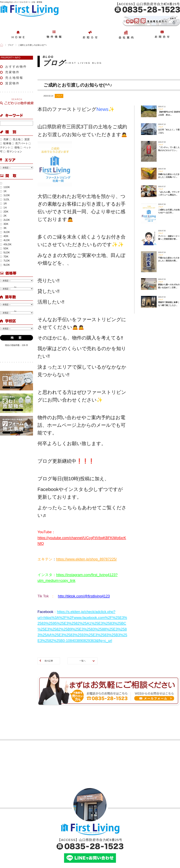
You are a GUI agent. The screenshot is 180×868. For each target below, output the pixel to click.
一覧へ (82, 617)
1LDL (5, 199)
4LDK (5, 240)
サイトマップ (155, 845)
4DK (4, 236)
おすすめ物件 (16, 67)
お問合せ (120, 835)
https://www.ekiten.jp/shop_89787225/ (86, 515)
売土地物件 (50, 845)
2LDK (5, 220)
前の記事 (49, 617)
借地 (15, 147)
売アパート (20, 143)
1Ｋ (4, 208)
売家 (4, 139)
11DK (5, 187)
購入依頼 (120, 840)
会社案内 (17, 835)
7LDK (5, 261)
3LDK (5, 232)
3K (3, 228)
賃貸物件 (12, 83)
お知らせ (85, 835)
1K (3, 191)
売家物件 (12, 72)
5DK (4, 248)
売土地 (15, 139)
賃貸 (25, 139)
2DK (4, 212)
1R (3, 204)
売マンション (13, 152)
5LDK (5, 253)
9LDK (5, 265)
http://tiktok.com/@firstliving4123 (84, 552)
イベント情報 (87, 845)
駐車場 (6, 143)
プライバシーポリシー (159, 840)
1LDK (5, 195)
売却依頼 (120, 845)
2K (3, 216)
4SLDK (6, 244)
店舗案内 (17, 840)
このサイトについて (158, 835)
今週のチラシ (87, 849)
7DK (4, 257)
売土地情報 (14, 78)
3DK (4, 224)
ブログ (84, 840)
